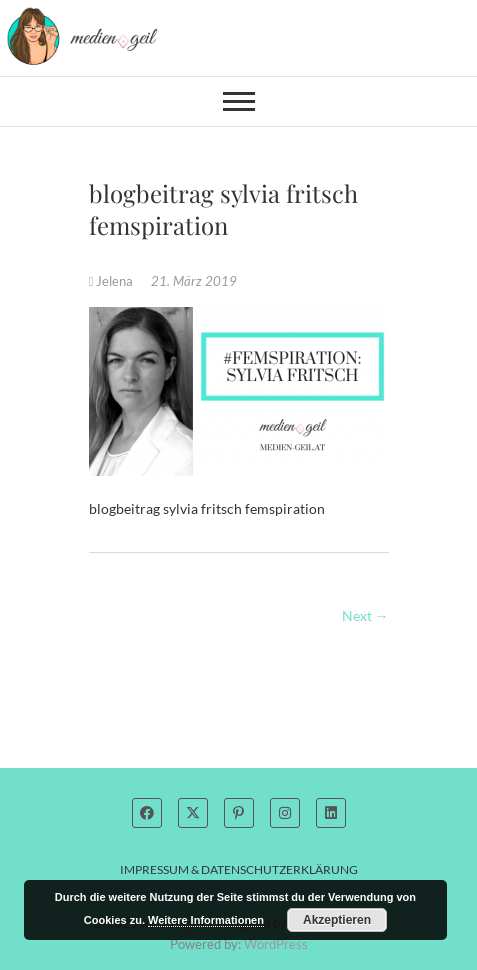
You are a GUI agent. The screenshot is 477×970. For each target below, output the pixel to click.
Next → (365, 615)
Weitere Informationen (206, 920)
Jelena (113, 281)
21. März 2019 (194, 281)
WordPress (276, 944)
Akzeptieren (337, 920)
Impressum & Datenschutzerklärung (239, 869)
